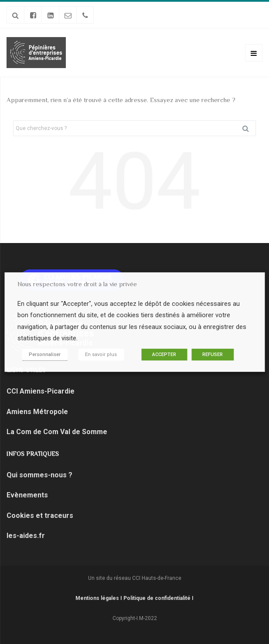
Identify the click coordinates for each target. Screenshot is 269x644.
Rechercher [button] (249, 128)
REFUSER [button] (213, 355)
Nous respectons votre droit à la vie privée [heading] (77, 284)
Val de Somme (83, 432)
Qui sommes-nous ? (39, 475)
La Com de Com (32, 432)
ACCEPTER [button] (164, 355)
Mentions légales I (99, 598)
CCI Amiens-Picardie (41, 391)
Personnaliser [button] (45, 355)
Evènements (27, 495)
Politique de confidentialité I (158, 598)
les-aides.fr (26, 536)
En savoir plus (101, 355)
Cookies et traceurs (42, 516)
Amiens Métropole (37, 412)
